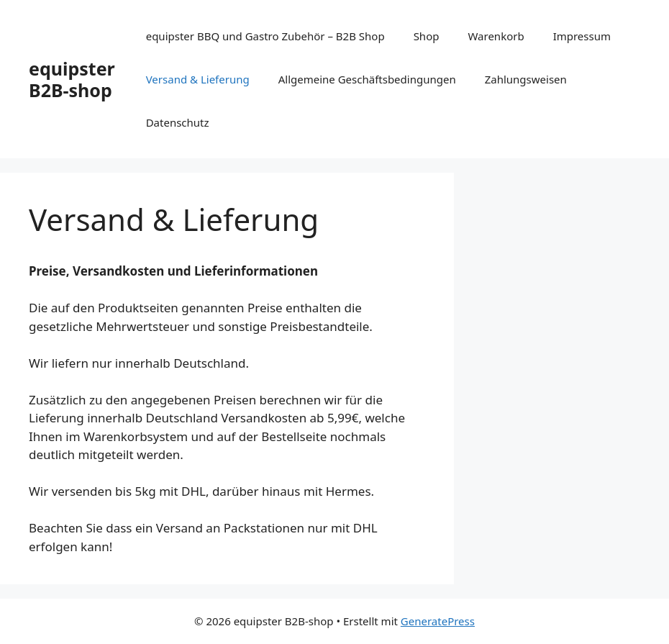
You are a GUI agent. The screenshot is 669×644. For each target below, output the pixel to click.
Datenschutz (178, 122)
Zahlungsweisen (526, 79)
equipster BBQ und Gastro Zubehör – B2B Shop (265, 36)
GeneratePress (438, 621)
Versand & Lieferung (198, 79)
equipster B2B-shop (72, 79)
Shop (427, 36)
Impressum (582, 36)
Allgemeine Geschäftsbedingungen (367, 79)
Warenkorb (496, 36)
